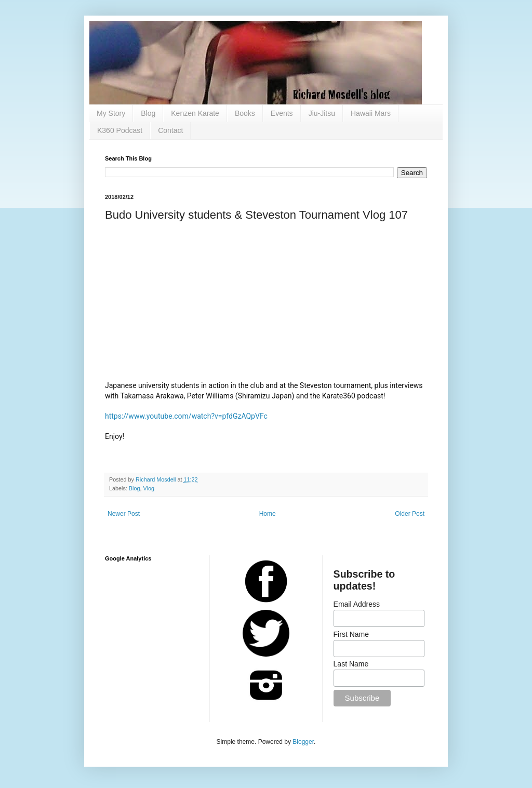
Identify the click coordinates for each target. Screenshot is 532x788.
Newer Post (124, 514)
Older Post (410, 514)
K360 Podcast (120, 130)
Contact (170, 130)
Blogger (303, 742)
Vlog (149, 488)
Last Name (351, 664)
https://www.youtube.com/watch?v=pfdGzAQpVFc (186, 416)
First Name (351, 634)
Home (268, 514)
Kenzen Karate (195, 113)
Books (245, 113)
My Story (111, 113)
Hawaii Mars (371, 113)
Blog (148, 113)
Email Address (357, 604)
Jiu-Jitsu (322, 113)
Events (282, 113)
